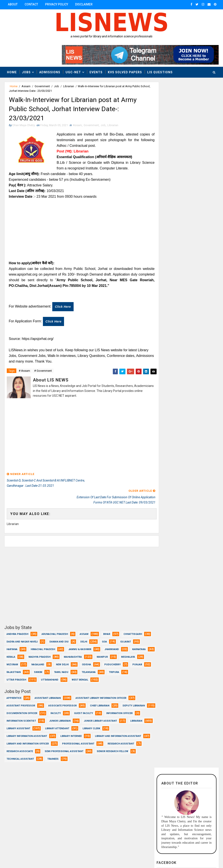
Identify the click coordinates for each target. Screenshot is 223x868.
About (13, 4)
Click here (63, 308)
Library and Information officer (28, 749)
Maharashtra (127, 647)
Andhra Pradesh (17, 624)
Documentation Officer (59, 711)
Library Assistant (92, 726)
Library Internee (17, 741)
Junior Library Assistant (23, 726)
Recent (170, 348)
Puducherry (37, 662)
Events (96, 72)
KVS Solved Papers (125, 72)
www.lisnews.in (126, 854)
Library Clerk (53, 734)
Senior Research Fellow (112, 757)
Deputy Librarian (18, 711)
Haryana (36, 639)
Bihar (107, 624)
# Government (43, 372)
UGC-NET (73, 72)
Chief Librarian (100, 703)
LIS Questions (160, 72)
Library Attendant (19, 734)
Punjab (62, 662)
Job (57, 86)
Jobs (26, 72)
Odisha (11, 662)
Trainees (53, 764)
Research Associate (20, 757)
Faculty (93, 711)
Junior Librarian (98, 718)
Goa (136, 632)
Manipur (12, 655)
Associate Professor (63, 703)
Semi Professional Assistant (64, 757)
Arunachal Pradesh (55, 624)
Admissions (50, 72)
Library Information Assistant (95, 734)
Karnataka (41, 647)
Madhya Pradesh (94, 647)
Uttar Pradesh (95, 670)
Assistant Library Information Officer (101, 696)
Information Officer (20, 718)
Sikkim (111, 662)
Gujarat (12, 639)
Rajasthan (87, 662)
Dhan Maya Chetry (33, 854)
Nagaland (89, 655)
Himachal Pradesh (67, 639)
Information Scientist (59, 718)
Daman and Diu (91, 632)
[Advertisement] (78, 231)
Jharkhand (14, 647)
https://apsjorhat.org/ (38, 340)
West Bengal (15, 677)
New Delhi (114, 655)
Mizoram (64, 655)
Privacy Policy (57, 4)
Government (42, 86)
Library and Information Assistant (64, 741)
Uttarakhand (128, 670)
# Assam (24, 372)
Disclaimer (84, 4)
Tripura (67, 670)
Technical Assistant (20, 764)
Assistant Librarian (48, 696)
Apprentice (14, 696)
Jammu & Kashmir (104, 639)
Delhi (116, 632)
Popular (203, 348)
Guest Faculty (121, 711)
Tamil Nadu (14, 670)
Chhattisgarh (16, 632)
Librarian (69, 86)
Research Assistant (121, 749)
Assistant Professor (21, 703)
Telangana (41, 670)
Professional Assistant (78, 749)
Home (12, 72)
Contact (31, 4)
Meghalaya (38, 655)
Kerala (65, 647)
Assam (26, 86)
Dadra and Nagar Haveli (54, 632)
